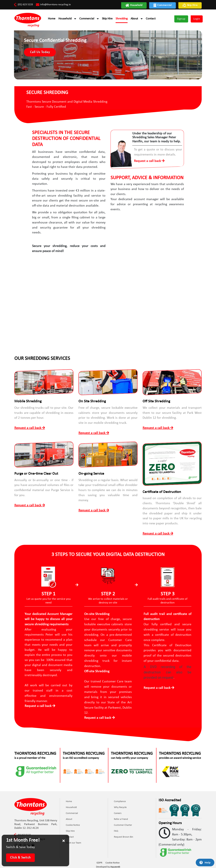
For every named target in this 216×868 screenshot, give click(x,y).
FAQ (116, 830)
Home (52, 19)
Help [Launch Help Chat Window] (208, 863)
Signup (181, 19)
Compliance (120, 800)
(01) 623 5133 (24, 5)
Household (134, 5)
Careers (118, 812)
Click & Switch (21, 858)
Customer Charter (123, 824)
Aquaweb (115, 865)
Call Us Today (40, 52)
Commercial (163, 5)
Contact (151, 19)
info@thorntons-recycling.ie (53, 5)
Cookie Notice (73, 824)
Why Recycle (120, 806)
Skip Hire (190, 5)
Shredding (122, 19)
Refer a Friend (121, 818)
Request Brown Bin (124, 836)
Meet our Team (73, 842)
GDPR (99, 861)
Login (197, 19)
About (134, 19)
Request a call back (148, 161)
